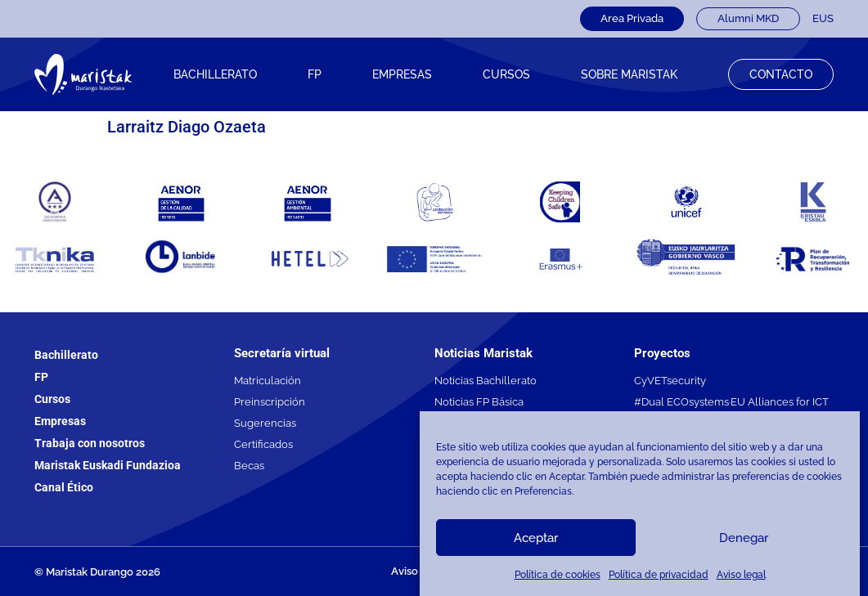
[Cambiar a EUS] (823, 19)
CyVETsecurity (670, 381)
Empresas (402, 74)
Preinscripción (270, 402)
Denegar (744, 538)
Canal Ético (64, 487)
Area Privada (632, 18)
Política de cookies (558, 575)
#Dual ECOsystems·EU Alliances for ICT (731, 402)
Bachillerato (215, 74)
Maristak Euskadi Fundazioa (108, 465)
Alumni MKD (748, 18)
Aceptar (536, 538)
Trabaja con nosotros (90, 443)
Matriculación (268, 381)
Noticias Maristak (483, 353)
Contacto (781, 74)
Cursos (52, 399)
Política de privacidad (659, 575)
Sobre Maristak (629, 74)
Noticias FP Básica (479, 402)
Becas (249, 466)
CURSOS (506, 74)
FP (315, 74)
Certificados (263, 444)
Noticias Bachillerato (486, 381)
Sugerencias (265, 423)
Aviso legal (741, 575)
